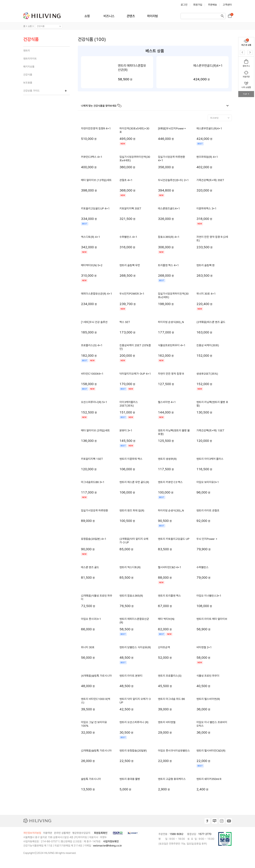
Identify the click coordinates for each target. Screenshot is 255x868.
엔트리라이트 (30, 59)
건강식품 (31, 40)
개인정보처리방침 (32, 833)
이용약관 (48, 833)
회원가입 (198, 5)
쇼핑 (87, 16)
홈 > (25, 26)
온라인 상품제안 (62, 833)
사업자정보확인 (111, 841)
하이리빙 (153, 16)
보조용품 (28, 83)
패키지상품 (29, 67)
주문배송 (212, 5)
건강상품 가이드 (31, 91)
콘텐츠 (131, 16)
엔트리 (27, 51)
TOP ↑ (246, 94)
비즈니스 (109, 16)
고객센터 (227, 5)
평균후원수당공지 (81, 833)
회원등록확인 (101, 833)
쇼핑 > (31, 26)
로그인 (184, 5)
